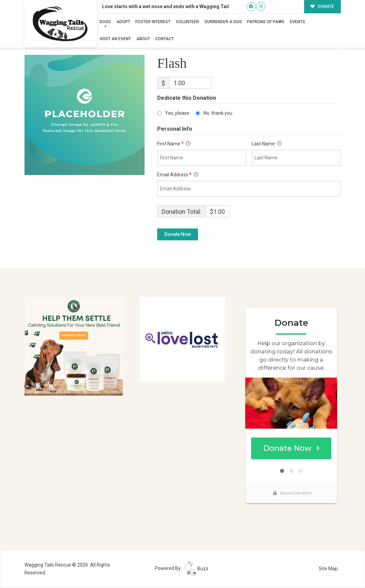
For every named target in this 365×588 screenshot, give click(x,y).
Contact (164, 39)
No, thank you (218, 113)
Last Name (267, 144)
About (143, 39)
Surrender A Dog (223, 22)
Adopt (123, 22)
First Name (174, 144)
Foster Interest (153, 22)
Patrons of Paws (266, 22)
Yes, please (177, 113)
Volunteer (187, 22)
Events (297, 22)
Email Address (178, 175)
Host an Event (115, 39)
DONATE (322, 6)
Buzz (196, 569)
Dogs (105, 22)
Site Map (328, 569)
